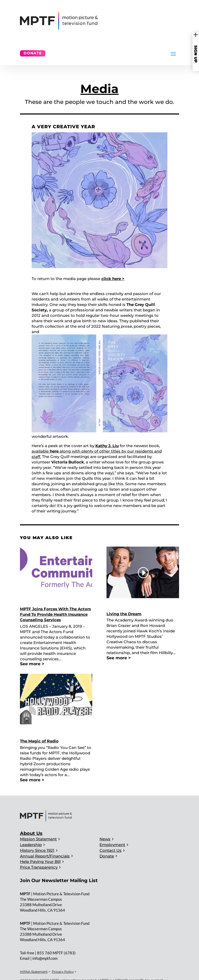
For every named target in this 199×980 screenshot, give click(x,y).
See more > (32, 664)
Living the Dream (124, 614)
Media (99, 89)
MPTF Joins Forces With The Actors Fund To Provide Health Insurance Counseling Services (55, 614)
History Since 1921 (37, 850)
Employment (112, 845)
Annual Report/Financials (45, 856)
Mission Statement (38, 839)
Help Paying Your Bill (40, 861)
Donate (33, 53)
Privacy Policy (63, 972)
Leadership (31, 845)
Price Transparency (39, 867)
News (105, 839)
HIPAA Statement (34, 972)
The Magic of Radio (39, 741)
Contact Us (111, 850)
